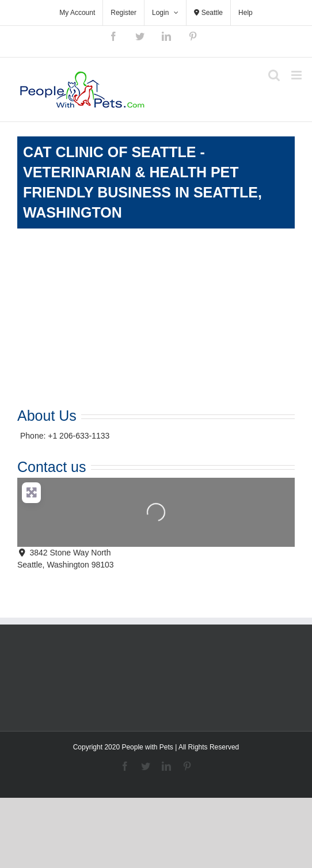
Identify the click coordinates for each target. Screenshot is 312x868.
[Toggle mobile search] (274, 75)
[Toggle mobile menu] (297, 75)
